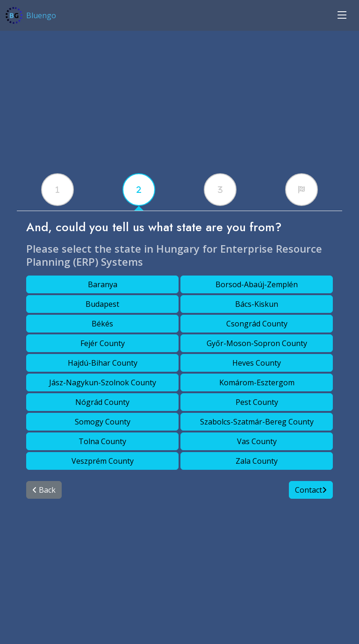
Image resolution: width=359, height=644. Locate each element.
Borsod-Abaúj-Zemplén (257, 284)
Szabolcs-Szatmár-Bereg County (257, 422)
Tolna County (102, 441)
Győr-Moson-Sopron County (257, 343)
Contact (311, 490)
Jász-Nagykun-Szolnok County (103, 382)
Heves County (257, 363)
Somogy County (103, 422)
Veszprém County (103, 461)
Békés (102, 324)
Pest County (257, 402)
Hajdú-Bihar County (103, 363)
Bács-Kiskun (257, 304)
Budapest (102, 304)
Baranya (103, 284)
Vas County (257, 441)
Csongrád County (257, 324)
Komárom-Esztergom (257, 382)
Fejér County (103, 343)
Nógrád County (102, 402)
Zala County (257, 461)
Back (44, 490)
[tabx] (57, 190)
